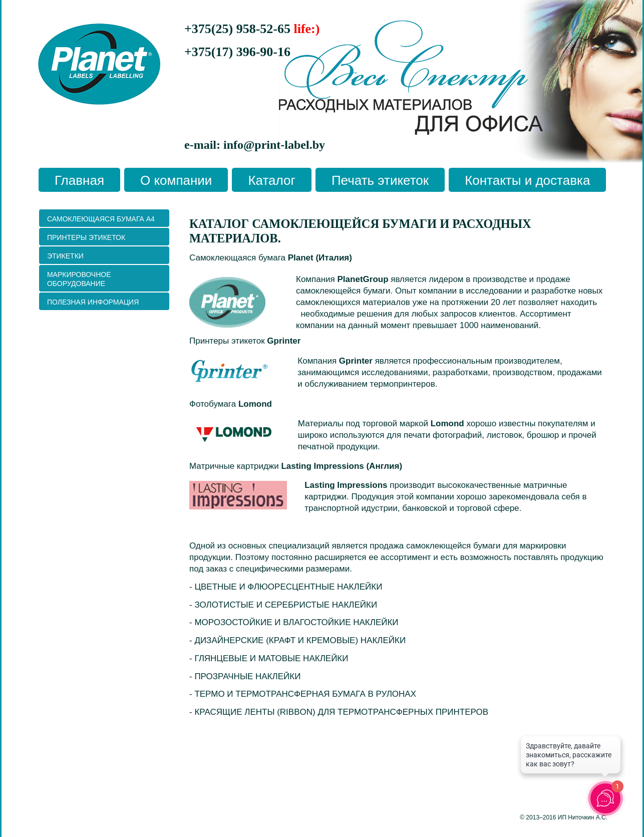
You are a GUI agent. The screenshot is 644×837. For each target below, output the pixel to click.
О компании (176, 180)
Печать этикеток (380, 180)
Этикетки (65, 256)
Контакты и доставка (527, 180)
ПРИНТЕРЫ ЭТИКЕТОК (86, 237)
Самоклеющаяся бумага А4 (101, 219)
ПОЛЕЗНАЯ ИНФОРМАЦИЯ (93, 302)
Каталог (272, 180)
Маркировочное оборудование (79, 279)
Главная (79, 180)
